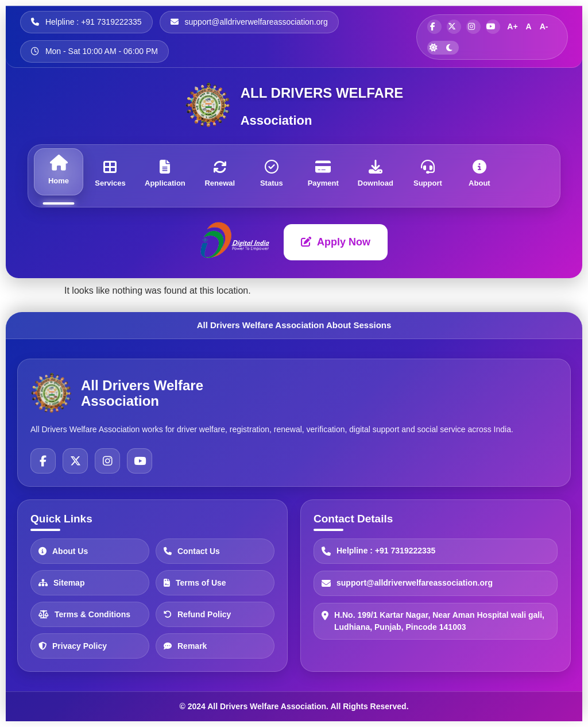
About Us (63, 551)
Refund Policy (197, 614)
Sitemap (61, 582)
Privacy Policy (73, 645)
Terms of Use (195, 582)
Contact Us (192, 551)
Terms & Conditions (84, 614)
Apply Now (336, 242)
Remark (185, 645)
